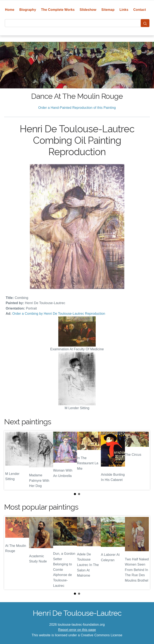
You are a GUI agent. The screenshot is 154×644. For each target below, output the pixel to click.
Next (143, 460)
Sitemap (108, 10)
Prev (11, 460)
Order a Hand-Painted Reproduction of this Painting (77, 108)
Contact (140, 10)
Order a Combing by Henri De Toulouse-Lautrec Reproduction (59, 314)
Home (10, 10)
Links (124, 10)
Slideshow (88, 10)
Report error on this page (77, 630)
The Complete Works (58, 10)
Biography (28, 10)
